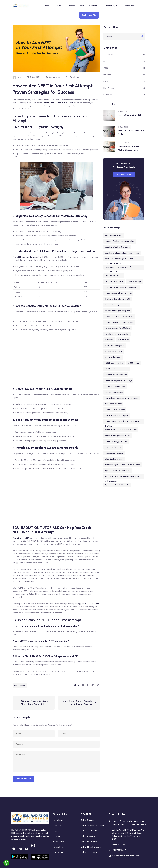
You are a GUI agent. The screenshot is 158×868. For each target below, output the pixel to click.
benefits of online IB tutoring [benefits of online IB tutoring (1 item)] (117, 247)
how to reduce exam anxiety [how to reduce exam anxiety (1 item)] (117, 334)
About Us (58, 6)
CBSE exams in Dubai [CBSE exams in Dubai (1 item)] (114, 282)
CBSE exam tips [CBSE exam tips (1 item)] (135, 282)
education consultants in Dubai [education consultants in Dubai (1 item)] (118, 293)
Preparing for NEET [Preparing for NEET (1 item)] (113, 447)
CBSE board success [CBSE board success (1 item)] (114, 276)
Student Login (111, 6)
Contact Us (94, 6)
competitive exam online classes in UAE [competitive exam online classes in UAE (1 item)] (122, 287)
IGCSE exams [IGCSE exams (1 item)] (134, 363)
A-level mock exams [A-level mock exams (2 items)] (114, 235)
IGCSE (106, 81)
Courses (71, 6)
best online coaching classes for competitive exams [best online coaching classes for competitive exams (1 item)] (119, 259)
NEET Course (20, 686)
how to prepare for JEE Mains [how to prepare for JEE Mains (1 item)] (118, 328)
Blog (82, 6)
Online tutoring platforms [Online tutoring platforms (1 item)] (116, 441)
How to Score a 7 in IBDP (130, 115)
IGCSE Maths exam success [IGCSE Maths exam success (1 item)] (117, 369)
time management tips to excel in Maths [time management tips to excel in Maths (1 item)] (123, 465)
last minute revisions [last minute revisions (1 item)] (114, 392)
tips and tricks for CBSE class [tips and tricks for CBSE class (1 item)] (118, 471)
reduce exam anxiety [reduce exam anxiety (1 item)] (114, 453)
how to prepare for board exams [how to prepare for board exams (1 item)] (119, 322)
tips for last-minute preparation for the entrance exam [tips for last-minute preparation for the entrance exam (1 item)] (122, 477)
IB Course (107, 75)
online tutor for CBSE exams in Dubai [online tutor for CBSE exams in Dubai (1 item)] (121, 430)
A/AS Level (108, 55)
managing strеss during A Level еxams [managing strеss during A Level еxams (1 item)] (122, 398)
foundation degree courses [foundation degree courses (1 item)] (117, 305)
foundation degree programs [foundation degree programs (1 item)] (118, 311)
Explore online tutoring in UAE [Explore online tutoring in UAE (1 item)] (118, 299)
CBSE (106, 68)
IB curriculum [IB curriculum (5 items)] (123, 340)
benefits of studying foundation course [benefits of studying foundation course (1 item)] (122, 253)
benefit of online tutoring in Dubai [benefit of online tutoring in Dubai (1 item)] (120, 241)
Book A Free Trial (89, 15)
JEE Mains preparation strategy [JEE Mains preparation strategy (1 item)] (118, 380)
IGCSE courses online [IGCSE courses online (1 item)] (114, 363)
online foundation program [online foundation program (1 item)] (117, 415)
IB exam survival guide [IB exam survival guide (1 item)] (115, 346)
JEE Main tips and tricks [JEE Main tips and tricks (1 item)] (115, 386)
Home (46, 6)
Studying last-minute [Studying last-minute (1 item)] (114, 459)
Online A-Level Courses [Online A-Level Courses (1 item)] (115, 410)
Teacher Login (129, 6)
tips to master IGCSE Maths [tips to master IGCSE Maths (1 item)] (117, 485)
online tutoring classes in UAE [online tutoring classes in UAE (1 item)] (118, 436)
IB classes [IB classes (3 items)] (109, 340)
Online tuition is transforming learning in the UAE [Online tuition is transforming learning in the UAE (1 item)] (122, 422)
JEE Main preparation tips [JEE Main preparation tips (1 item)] (116, 375)
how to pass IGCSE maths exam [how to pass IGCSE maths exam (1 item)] (119, 316)
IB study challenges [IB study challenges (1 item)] (113, 357)
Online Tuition (109, 94)
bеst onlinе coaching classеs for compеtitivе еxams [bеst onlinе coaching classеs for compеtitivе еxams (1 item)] (119, 268)
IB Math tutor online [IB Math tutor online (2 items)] (113, 351)
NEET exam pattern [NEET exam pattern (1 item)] (113, 404)
